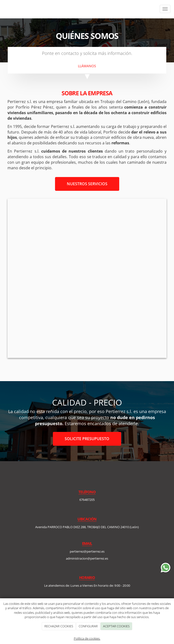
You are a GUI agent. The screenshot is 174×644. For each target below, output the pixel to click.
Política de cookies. (87, 638)
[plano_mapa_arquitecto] (87, 278)
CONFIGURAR (88, 626)
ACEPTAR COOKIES (116, 626)
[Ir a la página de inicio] (2, 9)
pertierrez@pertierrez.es (87, 551)
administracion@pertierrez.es (87, 558)
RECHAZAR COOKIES (59, 626)
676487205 (87, 500)
